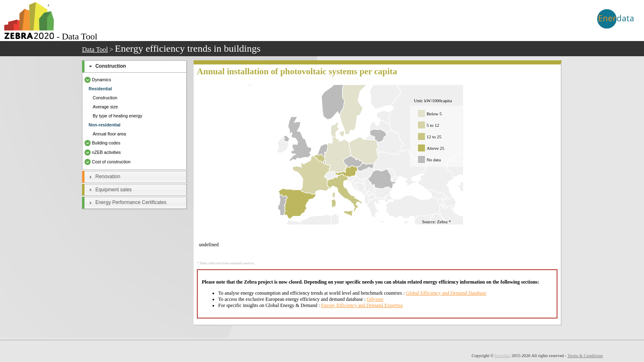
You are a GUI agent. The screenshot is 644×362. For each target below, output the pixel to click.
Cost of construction (107, 162)
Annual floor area (109, 134)
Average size (105, 107)
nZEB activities (103, 152)
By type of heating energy (118, 116)
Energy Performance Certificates (131, 202)
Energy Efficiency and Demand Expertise (362, 305)
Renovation (108, 176)
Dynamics (98, 80)
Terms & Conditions (585, 356)
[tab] (134, 66)
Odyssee (375, 299)
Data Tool (95, 49)
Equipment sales (113, 190)
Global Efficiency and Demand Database (446, 293)
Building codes (102, 143)
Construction (111, 66)
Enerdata (502, 356)
